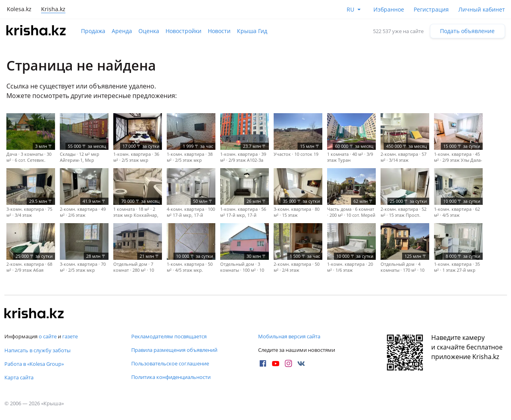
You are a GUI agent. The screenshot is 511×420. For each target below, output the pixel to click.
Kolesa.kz (19, 9)
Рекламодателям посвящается (169, 336)
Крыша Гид (252, 31)
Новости (219, 31)
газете (70, 336)
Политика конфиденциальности (171, 377)
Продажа (93, 31)
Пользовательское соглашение (170, 363)
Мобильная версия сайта (289, 336)
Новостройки (183, 31)
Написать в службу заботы (37, 350)
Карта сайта (19, 377)
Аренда (122, 31)
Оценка (149, 31)
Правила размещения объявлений (174, 350)
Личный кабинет (482, 9)
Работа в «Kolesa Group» (34, 364)
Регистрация (431, 9)
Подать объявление (467, 31)
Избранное (389, 9)
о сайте (48, 336)
